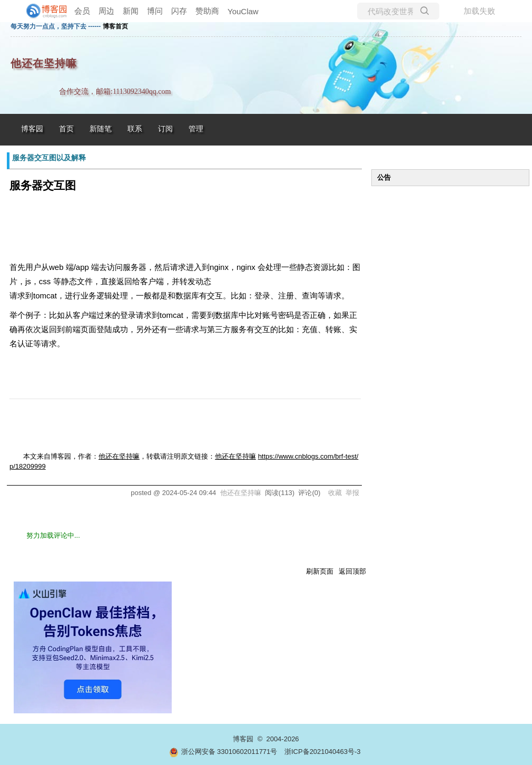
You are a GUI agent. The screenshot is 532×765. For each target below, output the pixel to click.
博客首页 (115, 26)
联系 (135, 129)
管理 (196, 129)
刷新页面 (320, 571)
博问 (155, 11)
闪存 (179, 11)
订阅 (165, 129)
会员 (82, 11)
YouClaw (243, 11)
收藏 (335, 493)
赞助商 (207, 11)
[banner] (42, 11)
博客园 (32, 129)
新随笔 (101, 129)
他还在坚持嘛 (44, 64)
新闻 (131, 11)
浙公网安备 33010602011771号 (223, 752)
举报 (352, 493)
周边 (106, 11)
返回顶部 (352, 571)
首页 (66, 129)
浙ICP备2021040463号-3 (323, 752)
